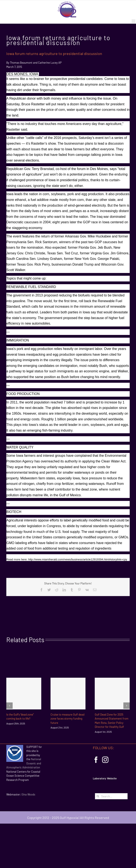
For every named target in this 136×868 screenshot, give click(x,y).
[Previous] (9, 706)
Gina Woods (28, 794)
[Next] (127, 706)
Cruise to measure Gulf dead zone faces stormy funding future (67, 719)
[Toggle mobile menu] (134, 21)
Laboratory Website (105, 778)
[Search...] (111, 796)
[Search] (98, 796)
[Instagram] (105, 760)
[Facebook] (96, 760)
